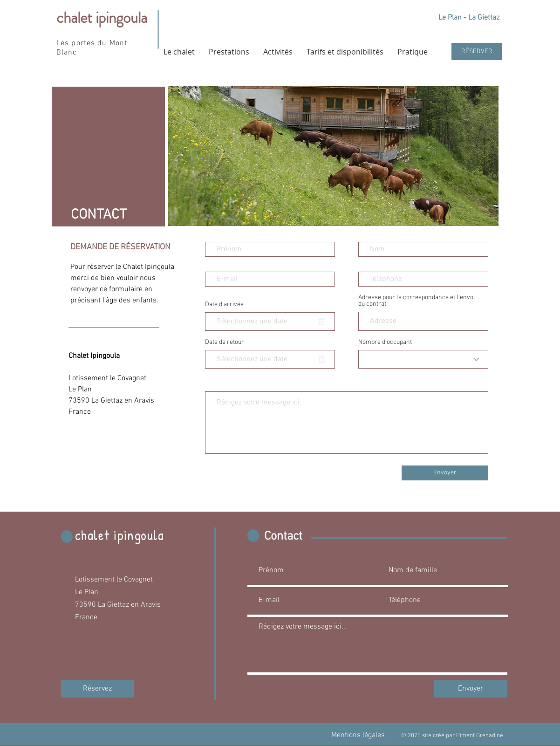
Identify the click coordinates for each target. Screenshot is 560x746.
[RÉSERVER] (477, 51)
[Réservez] (97, 689)
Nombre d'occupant (385, 342)
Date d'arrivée (224, 305)
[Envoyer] (445, 473)
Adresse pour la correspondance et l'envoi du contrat (417, 301)
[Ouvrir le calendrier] (321, 322)
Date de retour (225, 342)
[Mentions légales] (358, 736)
